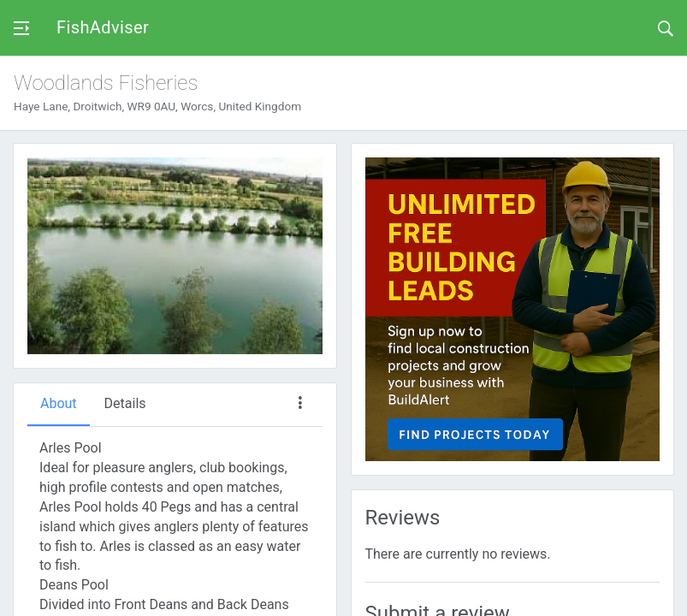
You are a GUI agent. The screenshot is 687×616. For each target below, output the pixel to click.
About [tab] (59, 403)
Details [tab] (125, 403)
